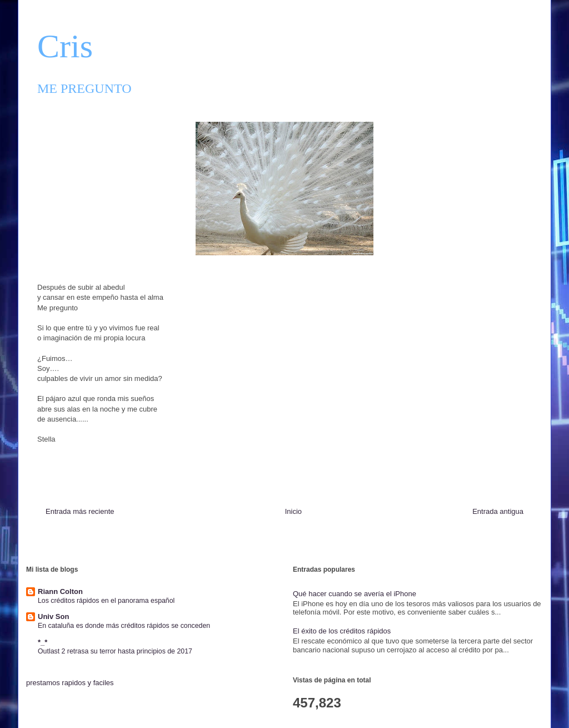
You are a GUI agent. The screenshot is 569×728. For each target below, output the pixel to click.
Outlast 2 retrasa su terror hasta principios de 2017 (115, 651)
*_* (43, 642)
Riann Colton (60, 591)
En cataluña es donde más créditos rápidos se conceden (124, 626)
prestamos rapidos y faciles (70, 683)
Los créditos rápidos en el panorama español (106, 601)
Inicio (293, 511)
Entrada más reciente (80, 511)
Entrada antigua (498, 511)
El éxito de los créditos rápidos (342, 631)
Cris (65, 46)
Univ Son (53, 616)
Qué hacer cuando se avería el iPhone (355, 594)
